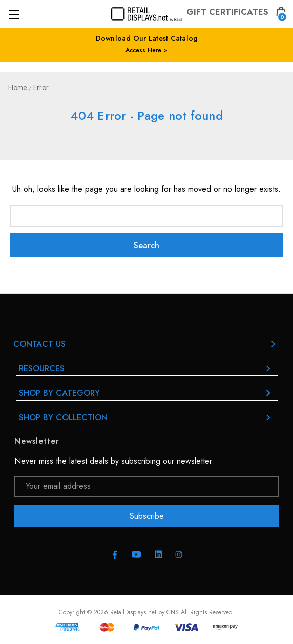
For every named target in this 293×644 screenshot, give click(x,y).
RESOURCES (147, 369)
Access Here (143, 50)
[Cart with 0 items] (281, 14)
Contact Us (146, 344)
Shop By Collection (147, 418)
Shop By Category (147, 393)
